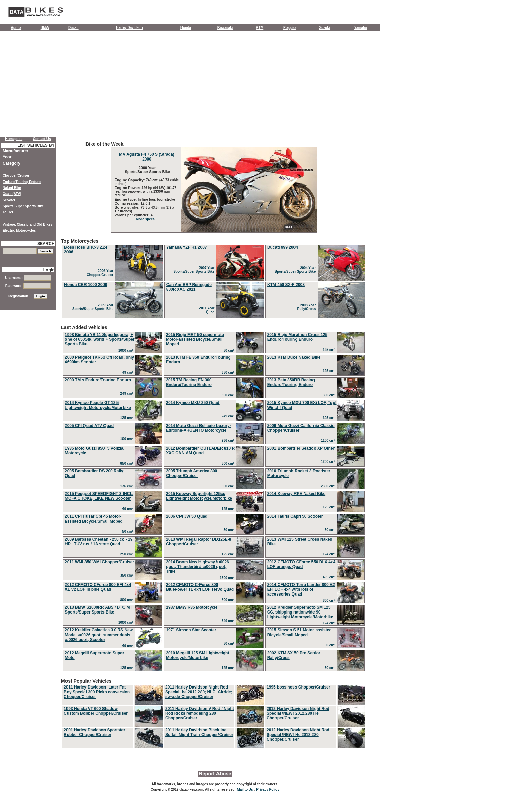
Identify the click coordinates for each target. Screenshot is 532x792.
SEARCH (46, 244)
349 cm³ (229, 621)
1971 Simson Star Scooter (191, 630)
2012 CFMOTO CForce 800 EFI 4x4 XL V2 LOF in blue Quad (98, 587)
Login (49, 270)
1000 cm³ (127, 350)
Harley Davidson (129, 28)
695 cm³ (330, 418)
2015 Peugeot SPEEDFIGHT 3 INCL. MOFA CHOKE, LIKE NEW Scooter (99, 496)
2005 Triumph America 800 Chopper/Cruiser (192, 473)
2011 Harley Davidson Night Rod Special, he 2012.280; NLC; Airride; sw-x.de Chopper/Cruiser (199, 692)
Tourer (8, 212)
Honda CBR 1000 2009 (86, 285)
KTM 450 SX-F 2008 (286, 285)
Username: (28, 278)
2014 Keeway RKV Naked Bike (296, 494)
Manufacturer (16, 151)
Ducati (73, 28)
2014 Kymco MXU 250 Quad (193, 403)
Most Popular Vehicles (214, 714)
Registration (18, 296)
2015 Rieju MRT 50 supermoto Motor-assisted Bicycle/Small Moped (195, 339)
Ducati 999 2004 (283, 247)
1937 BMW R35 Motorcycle (192, 607)
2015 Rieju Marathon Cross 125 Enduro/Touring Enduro (297, 337)
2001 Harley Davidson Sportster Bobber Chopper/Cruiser (94, 732)
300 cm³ (229, 395)
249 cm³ (128, 393)
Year (7, 157)
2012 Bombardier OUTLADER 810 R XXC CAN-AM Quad (200, 451)
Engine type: (126, 199)
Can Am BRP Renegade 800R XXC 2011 (189, 287)
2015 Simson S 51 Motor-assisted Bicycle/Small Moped (300, 633)
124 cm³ (330, 554)
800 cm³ (229, 463)
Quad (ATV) (12, 194)
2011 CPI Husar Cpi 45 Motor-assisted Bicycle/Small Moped (94, 519)
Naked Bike (12, 188)
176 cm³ (128, 486)
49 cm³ (128, 372)
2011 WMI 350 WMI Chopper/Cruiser (99, 562)
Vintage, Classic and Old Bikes (27, 224)
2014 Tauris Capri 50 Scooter (295, 516)
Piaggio (289, 28)
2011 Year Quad (208, 310)
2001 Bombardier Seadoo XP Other (301, 448)
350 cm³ (229, 372)
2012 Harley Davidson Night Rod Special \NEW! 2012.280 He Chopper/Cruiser (298, 713)
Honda (186, 28)
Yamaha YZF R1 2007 (187, 247)
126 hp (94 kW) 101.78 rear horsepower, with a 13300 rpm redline (146, 192)
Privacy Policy (268, 789)
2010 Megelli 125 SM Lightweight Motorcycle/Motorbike (197, 655)
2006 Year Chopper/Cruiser (101, 273)
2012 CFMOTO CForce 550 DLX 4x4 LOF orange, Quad (301, 564)
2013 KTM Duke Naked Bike (294, 357)
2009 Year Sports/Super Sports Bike (94, 307)
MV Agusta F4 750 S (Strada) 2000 (147, 157)
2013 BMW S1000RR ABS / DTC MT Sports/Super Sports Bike (99, 610)
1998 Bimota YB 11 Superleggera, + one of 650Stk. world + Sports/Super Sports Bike (100, 339)
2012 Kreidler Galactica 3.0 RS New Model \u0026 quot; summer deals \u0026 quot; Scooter (99, 635)
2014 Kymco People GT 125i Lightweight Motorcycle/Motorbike (98, 405)
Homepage (14, 139)
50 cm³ (230, 350)
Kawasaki (225, 28)
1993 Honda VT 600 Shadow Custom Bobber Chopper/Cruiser (96, 711)
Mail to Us (245, 789)
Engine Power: (128, 188)
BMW (45, 28)
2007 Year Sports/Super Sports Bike (195, 270)
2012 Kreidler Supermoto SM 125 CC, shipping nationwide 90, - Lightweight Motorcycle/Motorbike (300, 612)
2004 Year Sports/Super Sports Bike (296, 270)
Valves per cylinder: (133, 215)
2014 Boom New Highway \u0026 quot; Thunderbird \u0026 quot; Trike (197, 567)
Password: (28, 286)
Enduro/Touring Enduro (22, 182)
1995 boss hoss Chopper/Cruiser (298, 687)
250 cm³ (128, 554)
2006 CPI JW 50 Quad (187, 516)
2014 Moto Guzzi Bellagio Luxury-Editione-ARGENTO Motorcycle (198, 428)
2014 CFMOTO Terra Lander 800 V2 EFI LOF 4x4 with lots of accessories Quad (301, 589)
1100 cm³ (329, 441)
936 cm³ (229, 441)
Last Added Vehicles (214, 499)
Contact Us (42, 139)
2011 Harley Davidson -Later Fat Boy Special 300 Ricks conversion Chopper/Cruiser (97, 692)
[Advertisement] (190, 86)
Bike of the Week (214, 187)
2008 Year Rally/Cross (307, 307)
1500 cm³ (228, 578)
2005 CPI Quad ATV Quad (89, 426)
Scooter (9, 200)
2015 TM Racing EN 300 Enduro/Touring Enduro (189, 382)
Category (12, 163)
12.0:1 (146, 203)
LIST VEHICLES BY (36, 145)
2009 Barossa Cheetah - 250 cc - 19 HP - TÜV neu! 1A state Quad (99, 542)
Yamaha (361, 28)
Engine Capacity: (130, 180)
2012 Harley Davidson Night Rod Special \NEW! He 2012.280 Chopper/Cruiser (298, 735)
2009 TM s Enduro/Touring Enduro (98, 380)
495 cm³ (330, 577)
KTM (260, 28)
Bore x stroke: (128, 207)
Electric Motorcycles (19, 231)
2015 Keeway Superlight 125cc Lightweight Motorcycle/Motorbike (199, 496)
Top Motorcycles (214, 279)
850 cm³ (128, 463)
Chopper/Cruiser (16, 176)
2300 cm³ (329, 486)
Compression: (128, 203)
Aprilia (16, 28)
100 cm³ (128, 439)
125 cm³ (330, 350)
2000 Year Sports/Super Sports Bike (147, 170)
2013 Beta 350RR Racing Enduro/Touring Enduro (291, 382)
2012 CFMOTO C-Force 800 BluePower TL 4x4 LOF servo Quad (200, 587)
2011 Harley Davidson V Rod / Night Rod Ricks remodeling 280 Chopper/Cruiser (200, 713)
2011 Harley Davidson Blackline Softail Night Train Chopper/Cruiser (199, 732)
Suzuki (324, 28)
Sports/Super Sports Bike (23, 206)
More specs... (147, 219)
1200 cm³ (329, 462)
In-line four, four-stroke (157, 199)
